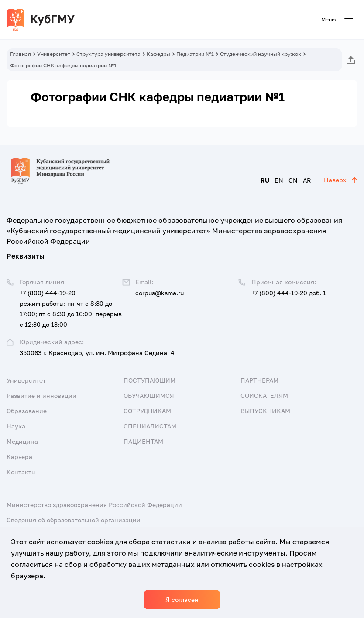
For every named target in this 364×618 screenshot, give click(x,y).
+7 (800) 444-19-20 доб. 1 (289, 293)
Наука (16, 426)
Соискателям (264, 395)
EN (279, 180)
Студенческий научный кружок (261, 54)
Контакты (21, 472)
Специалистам (150, 426)
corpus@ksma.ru (160, 293)
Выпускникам (265, 411)
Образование (27, 411)
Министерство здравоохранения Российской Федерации (94, 505)
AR (307, 180)
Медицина (22, 441)
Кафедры (158, 54)
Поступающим (149, 380)
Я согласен (182, 599)
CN (293, 180)
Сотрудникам (147, 411)
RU (265, 180)
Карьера (19, 457)
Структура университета (108, 54)
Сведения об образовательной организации (74, 520)
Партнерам (259, 380)
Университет (54, 54)
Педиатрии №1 (195, 54)
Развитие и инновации (41, 395)
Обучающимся (149, 395)
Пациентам (143, 441)
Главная (21, 54)
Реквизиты (26, 256)
